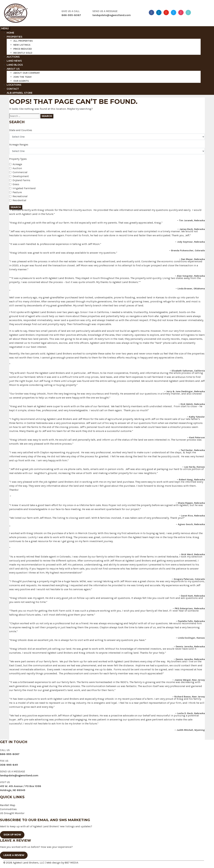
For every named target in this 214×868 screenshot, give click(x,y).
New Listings (22, 45)
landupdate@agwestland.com (112, 15)
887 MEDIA (71, 863)
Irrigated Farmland (24, 188)
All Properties (23, 41)
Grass (16, 184)
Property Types (18, 159)
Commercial (20, 172)
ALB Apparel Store (20, 93)
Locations (14, 85)
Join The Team (22, 77)
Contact (13, 89)
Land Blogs (15, 65)
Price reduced (23, 49)
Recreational (20, 196)
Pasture (17, 192)
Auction (17, 168)
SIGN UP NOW (12, 835)
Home (10, 33)
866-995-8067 (10, 754)
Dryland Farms (21, 180)
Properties (14, 37)
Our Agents (21, 81)
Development (21, 176)
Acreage (17, 164)
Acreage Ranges (19, 144)
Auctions (13, 57)
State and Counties (21, 130)
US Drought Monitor (12, 813)
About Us (13, 69)
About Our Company (27, 73)
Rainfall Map (8, 805)
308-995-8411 (9, 765)
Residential (19, 200)
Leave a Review (14, 855)
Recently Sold (23, 53)
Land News (14, 61)
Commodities (8, 809)
